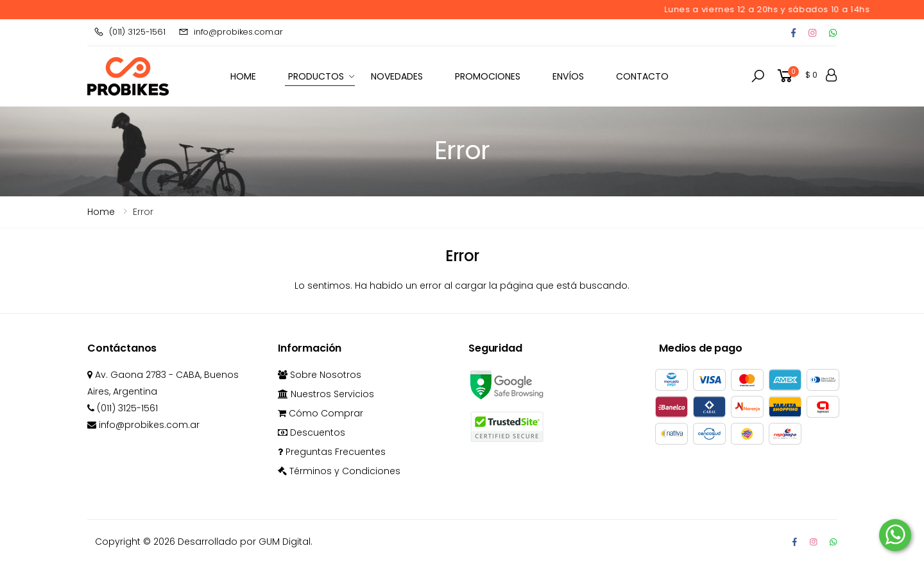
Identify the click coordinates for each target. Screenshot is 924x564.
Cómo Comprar (321, 413)
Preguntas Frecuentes (332, 452)
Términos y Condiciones (339, 471)
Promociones (488, 76)
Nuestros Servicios (326, 394)
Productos (316, 76)
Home (101, 212)
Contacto (642, 76)
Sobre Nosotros (320, 375)
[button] (758, 76)
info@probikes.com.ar (231, 32)
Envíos (568, 76)
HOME (243, 76)
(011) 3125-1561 (130, 32)
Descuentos (312, 432)
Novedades (397, 76)
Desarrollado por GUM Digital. (245, 542)
